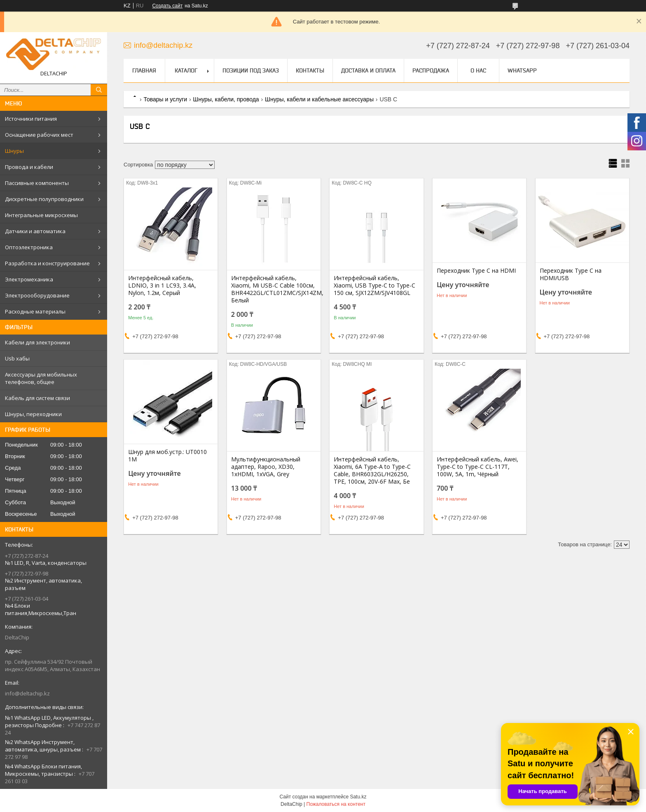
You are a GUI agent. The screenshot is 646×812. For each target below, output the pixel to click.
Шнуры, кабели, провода (226, 99)
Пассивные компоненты (37, 183)
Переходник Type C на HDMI (476, 271)
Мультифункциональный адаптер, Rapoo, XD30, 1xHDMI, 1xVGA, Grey (266, 467)
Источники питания (31, 119)
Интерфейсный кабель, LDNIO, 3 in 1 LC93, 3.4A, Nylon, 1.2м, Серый (162, 285)
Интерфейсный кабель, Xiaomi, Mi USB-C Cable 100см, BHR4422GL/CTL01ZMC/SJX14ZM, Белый (274, 289)
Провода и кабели (29, 167)
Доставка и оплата (368, 70)
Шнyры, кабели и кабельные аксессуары (319, 99)
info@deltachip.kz (27, 693)
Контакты (310, 70)
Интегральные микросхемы (41, 215)
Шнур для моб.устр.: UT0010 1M (167, 456)
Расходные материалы (35, 311)
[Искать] (99, 90)
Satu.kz (358, 797)
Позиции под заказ (251, 70)
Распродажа (431, 70)
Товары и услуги (165, 99)
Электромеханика (29, 279)
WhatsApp (522, 70)
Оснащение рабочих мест (39, 135)
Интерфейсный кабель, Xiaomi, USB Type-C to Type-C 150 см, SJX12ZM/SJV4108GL (374, 285)
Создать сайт (167, 6)
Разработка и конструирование (47, 263)
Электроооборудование (37, 295)
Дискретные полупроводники (44, 199)
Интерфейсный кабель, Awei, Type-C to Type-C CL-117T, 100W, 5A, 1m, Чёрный (477, 467)
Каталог (186, 70)
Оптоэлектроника (29, 247)
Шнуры (14, 151)
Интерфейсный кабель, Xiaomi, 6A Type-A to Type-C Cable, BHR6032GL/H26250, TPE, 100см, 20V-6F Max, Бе (372, 470)
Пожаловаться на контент (336, 804)
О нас (478, 70)
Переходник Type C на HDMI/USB (571, 274)
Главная (144, 70)
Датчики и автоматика (35, 231)
